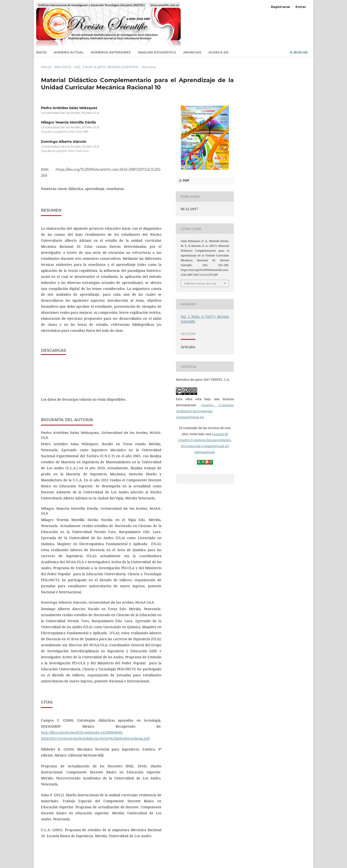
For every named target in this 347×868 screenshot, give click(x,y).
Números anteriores (111, 52)
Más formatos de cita (200, 283)
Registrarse (280, 7)
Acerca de (218, 52)
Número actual (69, 52)
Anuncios (192, 52)
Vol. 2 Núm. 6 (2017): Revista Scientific (107, 67)
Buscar (299, 52)
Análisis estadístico (157, 52)
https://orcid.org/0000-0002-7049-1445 (65, 151)
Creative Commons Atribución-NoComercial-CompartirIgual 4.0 (205, 411)
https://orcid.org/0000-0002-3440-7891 (65, 132)
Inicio (41, 52)
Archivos (63, 67)
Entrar (301, 7)
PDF (186, 180)
